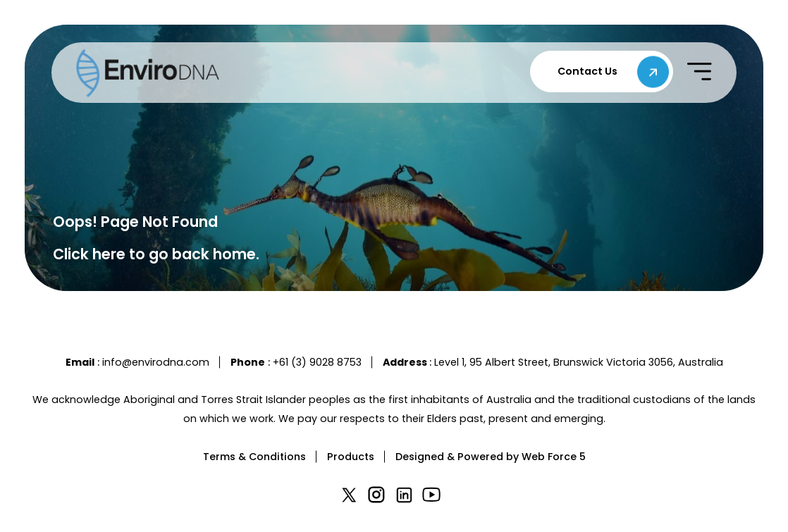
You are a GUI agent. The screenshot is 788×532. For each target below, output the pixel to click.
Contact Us (587, 71)
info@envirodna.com (156, 362)
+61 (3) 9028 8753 (317, 362)
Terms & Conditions (254, 457)
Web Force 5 (554, 457)
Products (351, 457)
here (109, 254)
